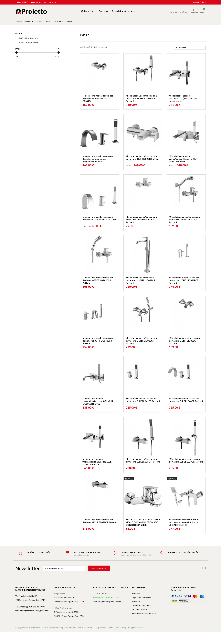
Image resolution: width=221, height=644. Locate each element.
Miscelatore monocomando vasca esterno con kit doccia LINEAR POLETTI (184, 522)
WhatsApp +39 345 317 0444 (106, 598)
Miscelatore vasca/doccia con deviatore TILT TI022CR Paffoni (142, 157)
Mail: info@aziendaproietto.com (107, 601)
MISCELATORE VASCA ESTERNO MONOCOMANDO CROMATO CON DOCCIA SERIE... (143, 522)
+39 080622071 (22, 2)
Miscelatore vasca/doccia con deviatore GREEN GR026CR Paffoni (98, 280)
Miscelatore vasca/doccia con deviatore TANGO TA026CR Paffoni (141, 98)
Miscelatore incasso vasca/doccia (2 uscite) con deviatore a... (183, 98)
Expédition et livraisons (142, 598)
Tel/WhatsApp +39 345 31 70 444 (30, 607)
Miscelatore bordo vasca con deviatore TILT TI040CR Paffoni (99, 218)
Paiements (137, 601)
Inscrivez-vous (99, 568)
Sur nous (136, 594)
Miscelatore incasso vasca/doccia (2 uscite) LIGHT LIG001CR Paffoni (98, 401)
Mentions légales (140, 609)
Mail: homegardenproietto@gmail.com (32, 611)
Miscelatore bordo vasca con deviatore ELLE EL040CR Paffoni (186, 400)
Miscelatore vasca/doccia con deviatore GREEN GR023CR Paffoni (184, 219)
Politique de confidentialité (144, 613)
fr (204, 2)
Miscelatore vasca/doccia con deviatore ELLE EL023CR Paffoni (143, 460)
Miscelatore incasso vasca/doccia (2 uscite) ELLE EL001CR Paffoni (97, 462)
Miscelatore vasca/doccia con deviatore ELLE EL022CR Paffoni (99, 521)
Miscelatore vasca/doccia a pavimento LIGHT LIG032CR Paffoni (140, 280)
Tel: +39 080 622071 (102, 594)
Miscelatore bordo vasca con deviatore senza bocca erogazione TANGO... (98, 159)
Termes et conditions (142, 605)
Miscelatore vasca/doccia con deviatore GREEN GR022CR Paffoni (141, 219)
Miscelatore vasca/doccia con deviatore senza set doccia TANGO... (98, 98)
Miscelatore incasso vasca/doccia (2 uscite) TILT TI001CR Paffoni (183, 159)
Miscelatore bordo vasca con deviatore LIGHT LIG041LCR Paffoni (184, 280)
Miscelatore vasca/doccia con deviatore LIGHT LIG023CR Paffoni (141, 341)
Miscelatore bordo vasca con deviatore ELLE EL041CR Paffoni (143, 400)
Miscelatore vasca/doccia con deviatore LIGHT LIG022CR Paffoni (184, 341)
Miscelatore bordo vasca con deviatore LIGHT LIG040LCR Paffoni (98, 341)
